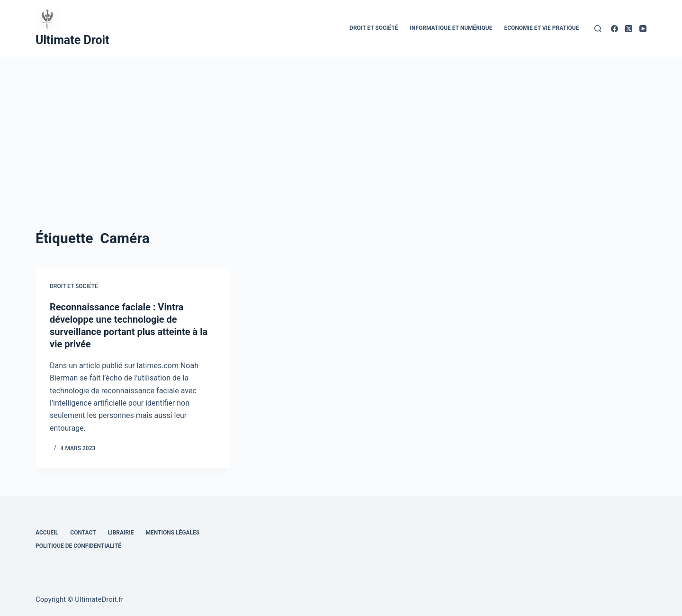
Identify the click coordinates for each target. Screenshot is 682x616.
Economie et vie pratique (541, 28)
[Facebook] (615, 29)
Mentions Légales (173, 533)
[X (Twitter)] (629, 29)
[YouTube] (643, 29)
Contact (83, 533)
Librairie (121, 533)
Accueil (47, 533)
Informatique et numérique (451, 28)
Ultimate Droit (72, 40)
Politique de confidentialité (78, 546)
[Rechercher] (598, 29)
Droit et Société (374, 28)
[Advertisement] (341, 128)
